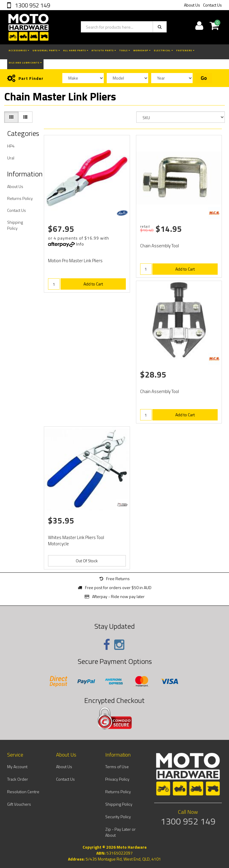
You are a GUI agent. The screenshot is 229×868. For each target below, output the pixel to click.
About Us (192, 5)
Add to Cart (93, 284)
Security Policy (118, 817)
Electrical (164, 50)
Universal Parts (46, 50)
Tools (125, 50)
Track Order (18, 779)
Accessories (19, 50)
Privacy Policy (117, 779)
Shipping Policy (15, 225)
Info (80, 244)
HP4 (11, 146)
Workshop (142, 50)
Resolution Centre (23, 792)
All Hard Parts (76, 50)
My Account (17, 767)
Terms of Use (117, 767)
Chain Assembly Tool (160, 246)
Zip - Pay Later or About (120, 832)
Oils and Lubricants (25, 63)
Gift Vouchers (19, 804)
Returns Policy (20, 198)
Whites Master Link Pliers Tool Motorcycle (76, 541)
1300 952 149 (32, 5)
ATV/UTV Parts (104, 50)
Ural (11, 158)
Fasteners (185, 50)
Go (204, 78)
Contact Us (212, 5)
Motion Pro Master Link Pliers (75, 261)
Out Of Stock (87, 561)
